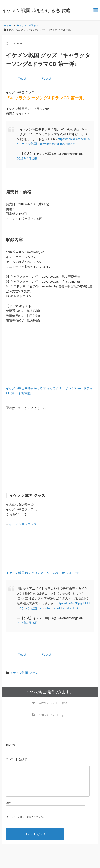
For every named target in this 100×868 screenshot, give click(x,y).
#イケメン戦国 (27, 144)
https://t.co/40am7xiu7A (73, 139)
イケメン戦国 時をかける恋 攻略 (36, 10)
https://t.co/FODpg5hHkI (73, 603)
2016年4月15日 (27, 623)
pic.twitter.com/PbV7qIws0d (57, 144)
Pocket (46, 79)
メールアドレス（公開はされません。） (27, 823)
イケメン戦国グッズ (23, 524)
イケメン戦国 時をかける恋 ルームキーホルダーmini (43, 573)
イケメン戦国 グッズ (24, 673)
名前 (8, 809)
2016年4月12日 (27, 159)
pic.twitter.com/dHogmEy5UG (58, 608)
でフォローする (53, 703)
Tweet (22, 79)
